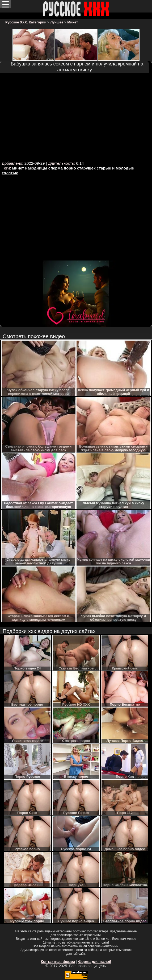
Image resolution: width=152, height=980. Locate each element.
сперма (56, 168)
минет (18, 168)
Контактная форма (58, 962)
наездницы (36, 168)
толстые (10, 173)
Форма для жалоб (95, 962)
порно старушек (80, 168)
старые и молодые (115, 168)
